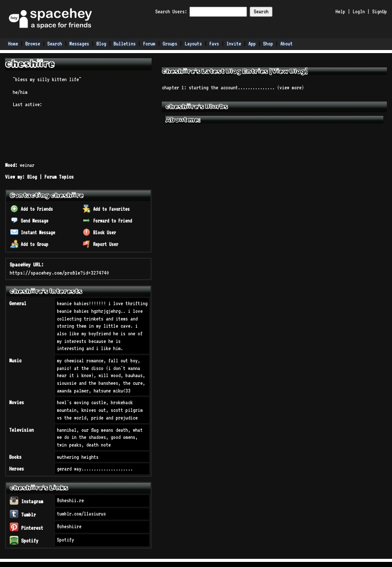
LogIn (359, 11)
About (286, 43)
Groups (170, 43)
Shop (268, 43)
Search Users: (171, 11)
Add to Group (29, 244)
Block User (99, 232)
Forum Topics (59, 177)
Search (261, 11)
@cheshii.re (70, 500)
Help (340, 11)
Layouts (193, 43)
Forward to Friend (107, 221)
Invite (234, 43)
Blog (101, 43)
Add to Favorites (106, 209)
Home (13, 43)
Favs (214, 43)
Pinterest (26, 528)
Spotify (24, 540)
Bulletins (125, 43)
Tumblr (23, 514)
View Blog (289, 71)
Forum (149, 43)
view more (291, 87)
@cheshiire (69, 526)
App (252, 43)
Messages (79, 43)
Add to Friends (31, 209)
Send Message (29, 221)
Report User (101, 244)
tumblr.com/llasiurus (81, 513)
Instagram (26, 501)
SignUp (379, 11)
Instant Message (33, 232)
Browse (33, 43)
